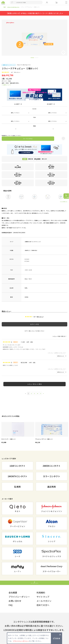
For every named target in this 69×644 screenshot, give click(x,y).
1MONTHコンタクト (17, 476)
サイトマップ (43, 597)
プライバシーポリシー (19, 597)
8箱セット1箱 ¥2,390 (51, 175)
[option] (18, 433)
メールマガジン (44, 601)
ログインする (34, 324)
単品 (18, 167)
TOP (5, 7)
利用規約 (41, 593)
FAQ (11, 605)
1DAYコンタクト (17, 466)
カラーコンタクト (52, 476)
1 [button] (32, 58)
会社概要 (13, 593)
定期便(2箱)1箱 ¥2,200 (37, 159)
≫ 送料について (6, 85)
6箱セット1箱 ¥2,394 (18, 175)
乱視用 (17, 487)
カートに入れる (28, 139)
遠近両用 (52, 487)
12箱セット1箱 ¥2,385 (51, 183)
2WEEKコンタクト (52, 466)
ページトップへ (35, 583)
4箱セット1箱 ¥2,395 (51, 167)
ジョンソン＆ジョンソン (13, 7)
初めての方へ (43, 605)
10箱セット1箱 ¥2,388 (18, 183)
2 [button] (37, 58)
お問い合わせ (15, 601)
